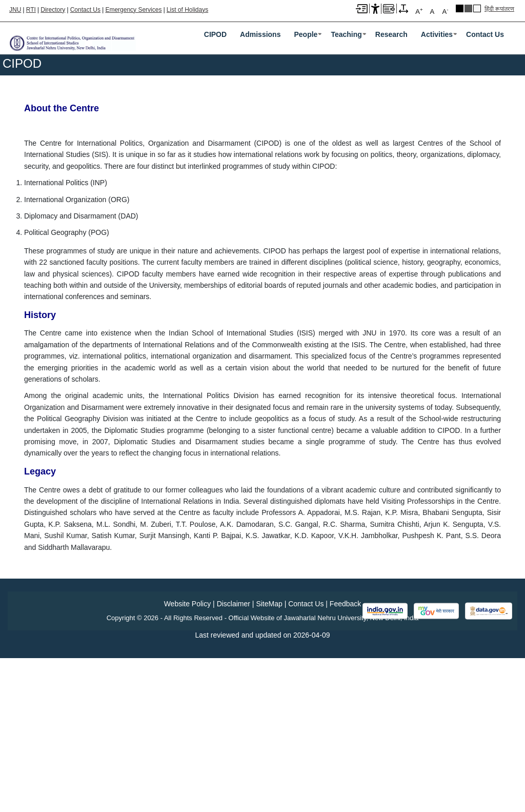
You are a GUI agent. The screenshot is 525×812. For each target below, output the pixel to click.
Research (391, 34)
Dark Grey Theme (468, 8)
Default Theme (477, 8)
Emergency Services (133, 10)
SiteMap (269, 758)
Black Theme (460, 8)
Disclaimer (234, 758)
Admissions (260, 34)
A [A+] (419, 11)
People (306, 34)
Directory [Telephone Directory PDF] (53, 10)
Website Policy (188, 758)
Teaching (346, 34)
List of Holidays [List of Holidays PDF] (187, 10)
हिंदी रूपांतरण (499, 9)
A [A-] (445, 11)
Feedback (345, 758)
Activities (437, 34)
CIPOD (215, 34)
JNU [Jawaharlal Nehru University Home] (15, 10)
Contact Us (85, 10)
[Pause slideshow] (503, 184)
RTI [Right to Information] (31, 10)
